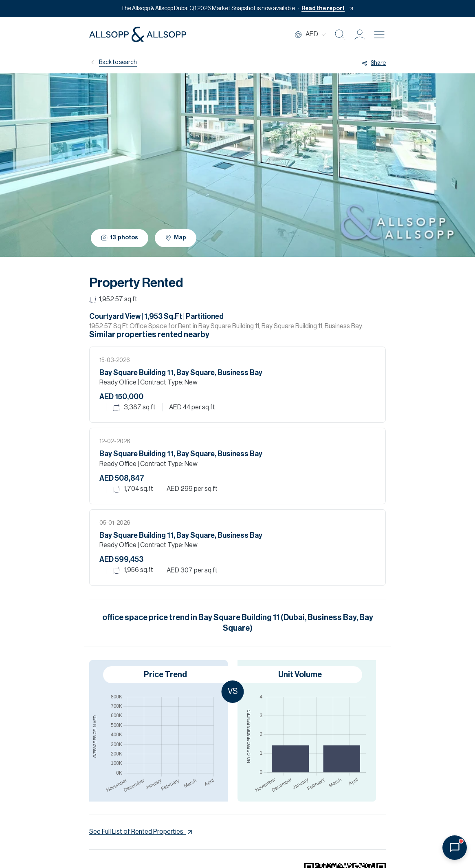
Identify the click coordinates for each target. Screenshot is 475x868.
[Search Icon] (340, 35)
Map (176, 238)
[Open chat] (455, 848)
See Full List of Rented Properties (142, 832)
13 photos (120, 237)
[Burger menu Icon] (379, 35)
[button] (360, 35)
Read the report (323, 9)
